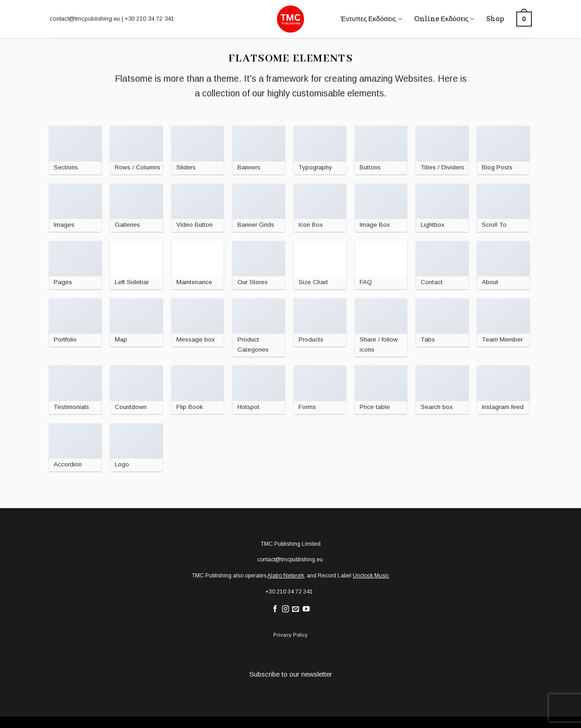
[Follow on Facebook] (274, 609)
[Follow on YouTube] (306, 609)
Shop (495, 19)
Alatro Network (286, 576)
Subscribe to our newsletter (291, 674)
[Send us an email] (296, 609)
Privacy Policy (290, 635)
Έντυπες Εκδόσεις (371, 19)
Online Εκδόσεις (445, 19)
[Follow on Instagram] (285, 609)
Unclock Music (371, 576)
